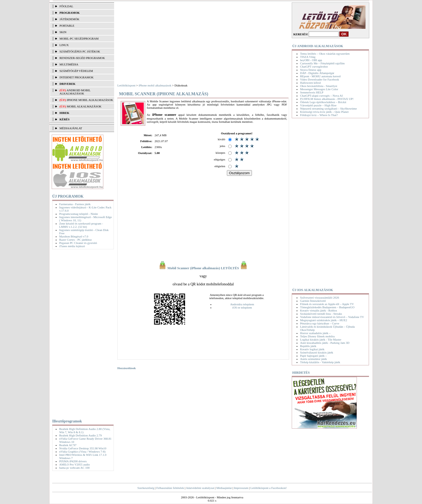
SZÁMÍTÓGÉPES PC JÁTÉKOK (80, 51)
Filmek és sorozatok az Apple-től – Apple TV (327, 304)
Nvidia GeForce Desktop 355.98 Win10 (83, 448)
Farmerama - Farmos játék (75, 204)
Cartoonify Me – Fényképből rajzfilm (322, 63)
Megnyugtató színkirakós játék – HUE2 (324, 320)
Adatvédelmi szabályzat (200, 488)
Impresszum (241, 488)
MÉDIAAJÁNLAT (71, 128)
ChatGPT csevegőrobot (314, 66)
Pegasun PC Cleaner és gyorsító (78, 243)
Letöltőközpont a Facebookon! (268, 488)
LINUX (64, 45)
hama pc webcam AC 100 (74, 468)
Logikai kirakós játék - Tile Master (321, 339)
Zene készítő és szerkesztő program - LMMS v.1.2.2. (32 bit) (81, 225)
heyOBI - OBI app (311, 60)
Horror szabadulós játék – (315, 333)
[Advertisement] (82, 333)
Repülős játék (308, 346)
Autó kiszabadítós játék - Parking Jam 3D (325, 343)
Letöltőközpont (126, 85)
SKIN (63, 32)
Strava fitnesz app (311, 70)
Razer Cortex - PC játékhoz (75, 240)
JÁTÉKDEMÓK (69, 19)
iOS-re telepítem (242, 307)
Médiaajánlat (224, 488)
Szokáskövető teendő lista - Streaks (321, 314)
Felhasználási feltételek (170, 488)
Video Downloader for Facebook (319, 79)
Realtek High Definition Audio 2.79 (80, 435)
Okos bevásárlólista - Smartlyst (319, 86)
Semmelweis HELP (312, 92)
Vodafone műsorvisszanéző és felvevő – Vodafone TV (332, 317)
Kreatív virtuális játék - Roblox (319, 310)
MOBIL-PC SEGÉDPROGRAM (79, 38)
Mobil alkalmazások (84, 106)
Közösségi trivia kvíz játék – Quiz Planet (324, 112)
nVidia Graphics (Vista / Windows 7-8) (82, 451)
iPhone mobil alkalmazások (90, 100)
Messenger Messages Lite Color (319, 89)
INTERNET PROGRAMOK (77, 77)
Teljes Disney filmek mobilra (317, 336)
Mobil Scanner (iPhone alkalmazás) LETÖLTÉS (203, 268)
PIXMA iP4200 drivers (73, 461)
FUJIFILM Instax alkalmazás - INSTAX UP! (327, 99)
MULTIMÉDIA (69, 64)
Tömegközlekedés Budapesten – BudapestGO (327, 307)
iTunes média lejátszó (72, 246)
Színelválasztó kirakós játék (317, 352)
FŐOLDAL (66, 6)
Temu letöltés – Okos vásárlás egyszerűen (325, 54)
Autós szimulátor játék (314, 359)
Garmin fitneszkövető (313, 301)
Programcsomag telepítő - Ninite (79, 214)
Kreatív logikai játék (312, 349)
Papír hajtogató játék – (313, 356)
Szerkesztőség (146, 488)
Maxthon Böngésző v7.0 (74, 236)
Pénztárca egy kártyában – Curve (320, 323)
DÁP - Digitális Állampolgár (317, 73)
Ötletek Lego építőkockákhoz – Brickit (323, 102)
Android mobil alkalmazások (75, 92)
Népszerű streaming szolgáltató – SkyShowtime (328, 108)
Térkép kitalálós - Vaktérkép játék (320, 362)
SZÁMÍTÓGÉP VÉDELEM (76, 71)
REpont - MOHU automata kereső (320, 76)
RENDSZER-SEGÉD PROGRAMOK (82, 58)
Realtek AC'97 (68, 445)
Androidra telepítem (242, 304)
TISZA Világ (308, 57)
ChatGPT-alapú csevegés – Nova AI (321, 96)
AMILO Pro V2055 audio (75, 464)
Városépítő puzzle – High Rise (318, 105)
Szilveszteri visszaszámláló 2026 (320, 297)
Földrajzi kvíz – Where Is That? (319, 115)
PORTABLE (67, 26)
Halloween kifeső (310, 83)
